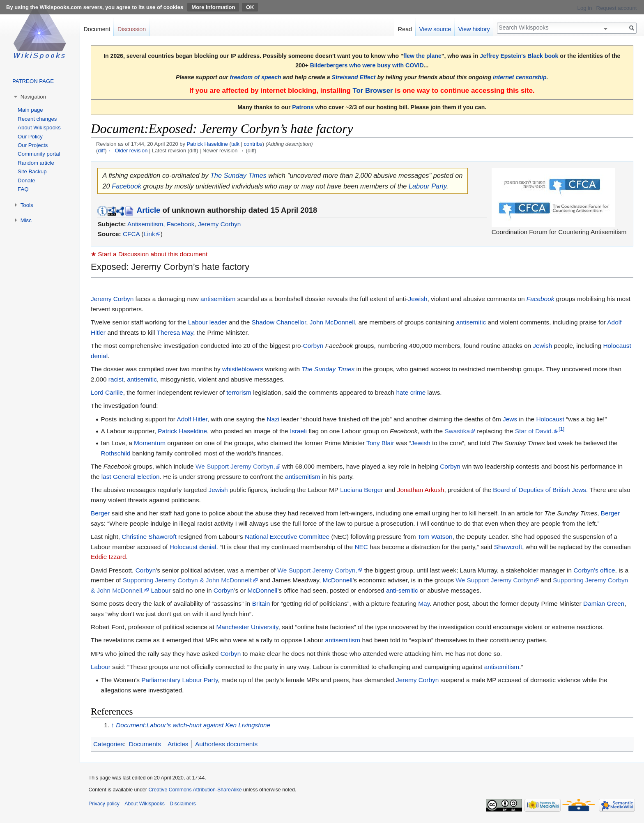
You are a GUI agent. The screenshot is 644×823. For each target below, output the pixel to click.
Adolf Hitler (192, 419)
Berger (100, 513)
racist (116, 379)
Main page (30, 110)
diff (101, 151)
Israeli (298, 431)
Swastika (457, 431)
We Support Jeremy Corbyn (494, 580)
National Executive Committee (287, 537)
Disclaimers (183, 804)
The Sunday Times (238, 175)
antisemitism (218, 299)
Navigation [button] (33, 97)
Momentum (150, 443)
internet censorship (520, 77)
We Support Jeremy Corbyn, (235, 466)
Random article (36, 163)
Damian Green (604, 603)
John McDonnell (332, 322)
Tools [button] (27, 205)
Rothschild (116, 453)
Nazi (273, 419)
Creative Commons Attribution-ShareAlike (195, 790)
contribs (253, 144)
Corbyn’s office (594, 570)
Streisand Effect (354, 77)
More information (213, 7)
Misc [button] (26, 220)
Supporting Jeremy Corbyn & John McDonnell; (188, 580)
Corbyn (313, 346)
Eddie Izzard (108, 557)
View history (474, 29)
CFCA (131, 234)
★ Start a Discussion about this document (149, 254)
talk (235, 144)
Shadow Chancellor (279, 322)
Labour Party (428, 186)
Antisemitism (145, 224)
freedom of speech (256, 77)
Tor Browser (373, 91)
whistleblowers (243, 369)
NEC (361, 547)
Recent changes (37, 119)
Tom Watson (435, 537)
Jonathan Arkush (421, 490)
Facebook (126, 186)
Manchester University (247, 627)
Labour (161, 590)
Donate (26, 180)
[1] (561, 429)
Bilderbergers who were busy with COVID (367, 65)
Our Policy (30, 137)
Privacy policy (104, 804)
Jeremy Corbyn (219, 224)
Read (405, 29)
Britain (261, 603)
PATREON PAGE (33, 81)
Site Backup (32, 171)
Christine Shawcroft (149, 537)
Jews (510, 419)
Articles (178, 744)
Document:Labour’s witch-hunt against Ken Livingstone (193, 725)
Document (97, 29)
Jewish (418, 299)
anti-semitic (402, 590)
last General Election (131, 477)
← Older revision (128, 151)
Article (148, 210)
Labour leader (208, 322)
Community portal (39, 154)
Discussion (132, 29)
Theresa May (175, 332)
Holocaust (550, 419)
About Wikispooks (39, 128)
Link (149, 234)
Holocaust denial (193, 547)
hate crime (411, 392)
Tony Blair (380, 443)
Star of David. (534, 431)
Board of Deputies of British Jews (539, 490)
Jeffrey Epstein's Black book (519, 56)
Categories (108, 744)
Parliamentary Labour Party (179, 680)
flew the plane (422, 56)
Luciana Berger (361, 490)
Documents (145, 744)
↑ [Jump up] (113, 725)
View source (435, 29)
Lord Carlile (107, 392)
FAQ (23, 189)
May (424, 603)
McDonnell (337, 580)
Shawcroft (508, 547)
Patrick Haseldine (182, 431)
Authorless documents (226, 744)
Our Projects (33, 145)
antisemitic (471, 322)
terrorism (239, 392)
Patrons (303, 107)
